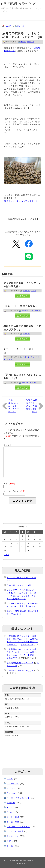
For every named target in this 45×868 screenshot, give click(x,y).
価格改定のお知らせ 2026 (19, 585)
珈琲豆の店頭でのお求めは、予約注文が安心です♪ (32, 406)
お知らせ (31, 42)
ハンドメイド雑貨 (15, 831)
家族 (9, 841)
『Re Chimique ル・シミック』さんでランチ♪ (14, 406)
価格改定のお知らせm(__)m (20, 663)
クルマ (10, 812)
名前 (10, 484)
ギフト (10, 807)
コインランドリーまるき (18, 827)
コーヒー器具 (13, 817)
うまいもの (12, 793)
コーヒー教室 (35, 310)
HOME (8, 26)
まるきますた (27, 645)
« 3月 (7, 555)
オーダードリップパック (18, 798)
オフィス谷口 (26, 864)
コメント (8, 445)
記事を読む (23, 296)
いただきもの (13, 784)
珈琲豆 (34, 291)
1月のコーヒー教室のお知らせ (21, 306)
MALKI (21, 26)
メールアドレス (15, 491)
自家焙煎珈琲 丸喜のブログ (18, 3)
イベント (25, 382)
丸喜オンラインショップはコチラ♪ (21, 201)
